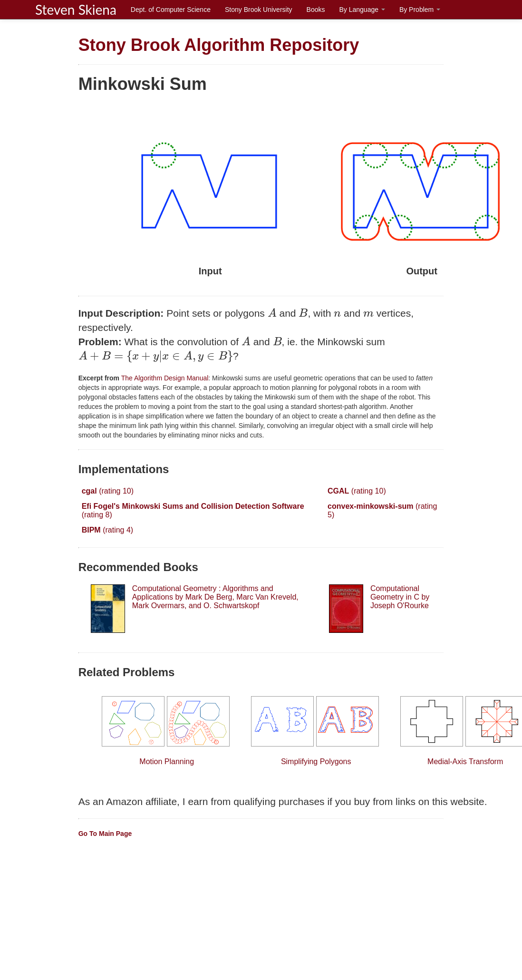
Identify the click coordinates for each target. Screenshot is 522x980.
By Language (362, 10)
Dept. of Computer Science (171, 10)
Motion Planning (167, 731)
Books (316, 10)
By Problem (420, 10)
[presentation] (272, 313)
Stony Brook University (259, 10)
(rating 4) (107, 530)
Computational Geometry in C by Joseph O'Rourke (400, 597)
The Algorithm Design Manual (164, 378)
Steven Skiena (76, 10)
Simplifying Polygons (316, 731)
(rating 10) (108, 491)
